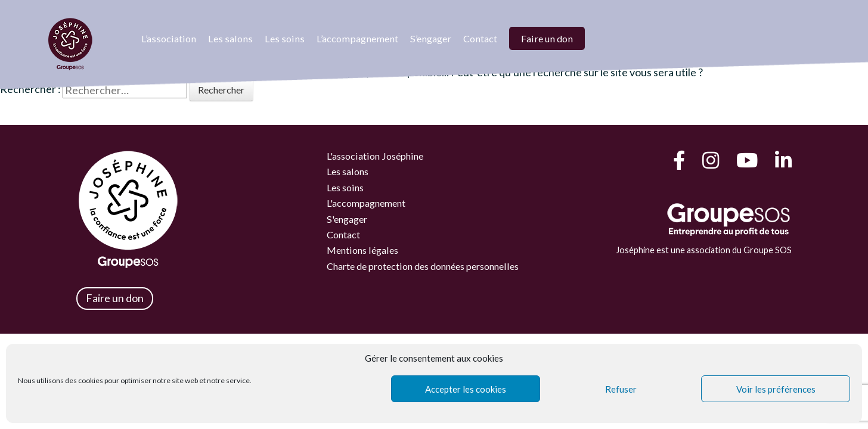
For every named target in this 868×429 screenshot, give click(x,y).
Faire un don (547, 38)
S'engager (348, 219)
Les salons (230, 38)
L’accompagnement (357, 38)
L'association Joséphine (377, 156)
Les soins (285, 38)
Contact (480, 38)
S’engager (431, 38)
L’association (169, 38)
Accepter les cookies (466, 389)
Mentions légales (364, 251)
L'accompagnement (368, 203)
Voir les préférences (776, 389)
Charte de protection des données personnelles (427, 266)
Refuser (621, 389)
